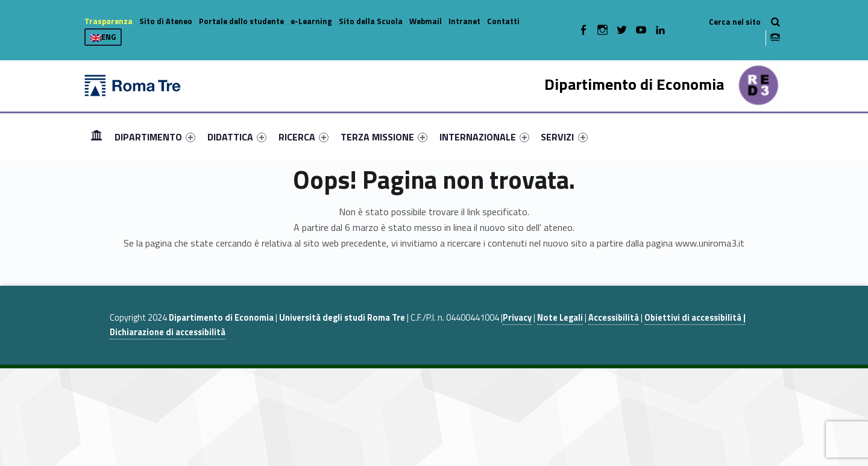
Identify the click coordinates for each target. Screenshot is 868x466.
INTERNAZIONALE (484, 137)
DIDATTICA (237, 137)
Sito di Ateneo (166, 21)
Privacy (517, 318)
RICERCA (303, 137)
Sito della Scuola (371, 21)
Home (96, 137)
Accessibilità (614, 318)
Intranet (464, 21)
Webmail (426, 21)
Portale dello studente (241, 21)
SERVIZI (564, 137)
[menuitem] (96, 137)
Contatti (503, 21)
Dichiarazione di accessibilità (168, 332)
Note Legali (560, 318)
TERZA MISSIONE (384, 137)
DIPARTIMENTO (155, 137)
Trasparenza (108, 21)
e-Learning (311, 21)
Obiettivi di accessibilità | (695, 318)
